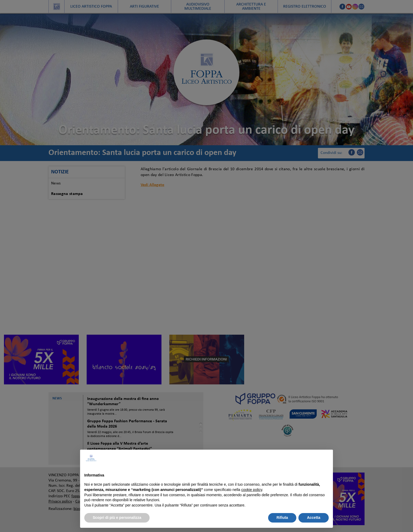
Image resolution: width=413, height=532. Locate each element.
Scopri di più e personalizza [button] (117, 518)
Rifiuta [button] (282, 518)
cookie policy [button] (252, 490)
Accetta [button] (314, 518)
